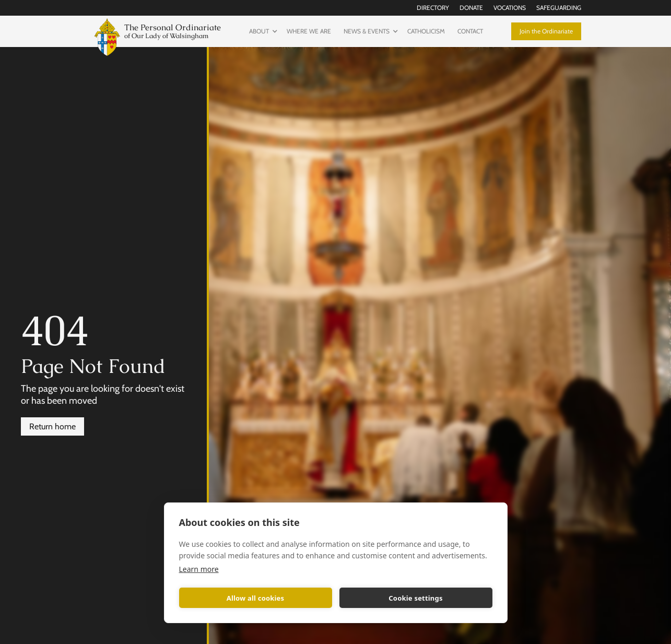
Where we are (309, 31)
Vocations (510, 8)
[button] (262, 31)
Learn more (199, 569)
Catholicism (426, 31)
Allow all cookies (256, 598)
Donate (471, 8)
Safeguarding (559, 8)
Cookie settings (415, 598)
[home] (156, 36)
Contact (470, 31)
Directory (433, 8)
